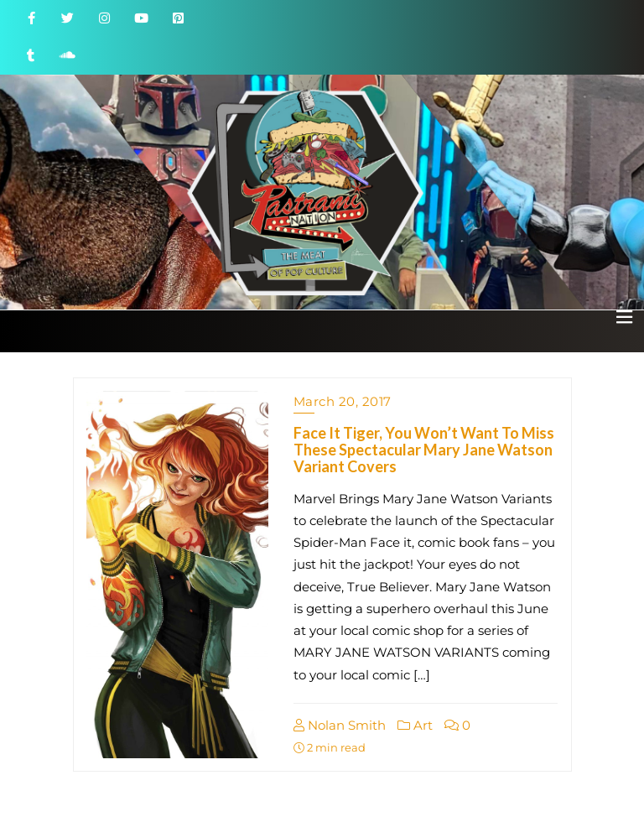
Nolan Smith (340, 725)
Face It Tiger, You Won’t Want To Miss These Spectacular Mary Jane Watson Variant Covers (424, 450)
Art (415, 725)
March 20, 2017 (343, 401)
